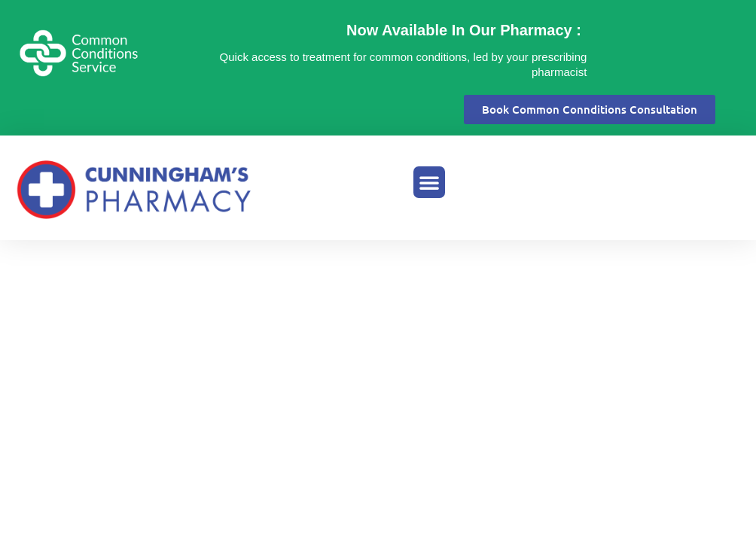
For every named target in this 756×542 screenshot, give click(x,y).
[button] (429, 182)
